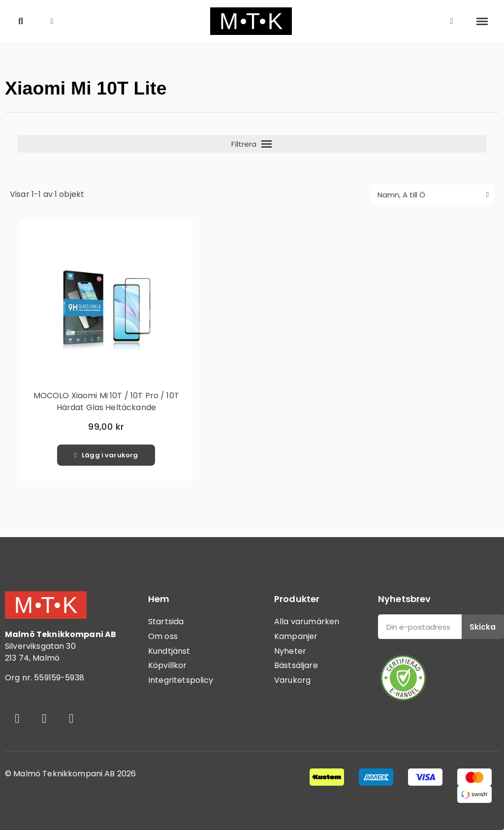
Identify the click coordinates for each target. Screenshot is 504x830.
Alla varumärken (307, 622)
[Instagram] (44, 718)
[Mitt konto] (452, 21)
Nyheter (290, 651)
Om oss (163, 636)
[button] (21, 21)
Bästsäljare (296, 665)
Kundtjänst (169, 651)
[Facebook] (17, 718)
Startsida (166, 622)
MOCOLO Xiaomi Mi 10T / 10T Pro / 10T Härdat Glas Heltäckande (106, 401)
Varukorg (292, 680)
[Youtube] (71, 718)
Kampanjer (296, 636)
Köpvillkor (168, 665)
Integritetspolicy (181, 680)
